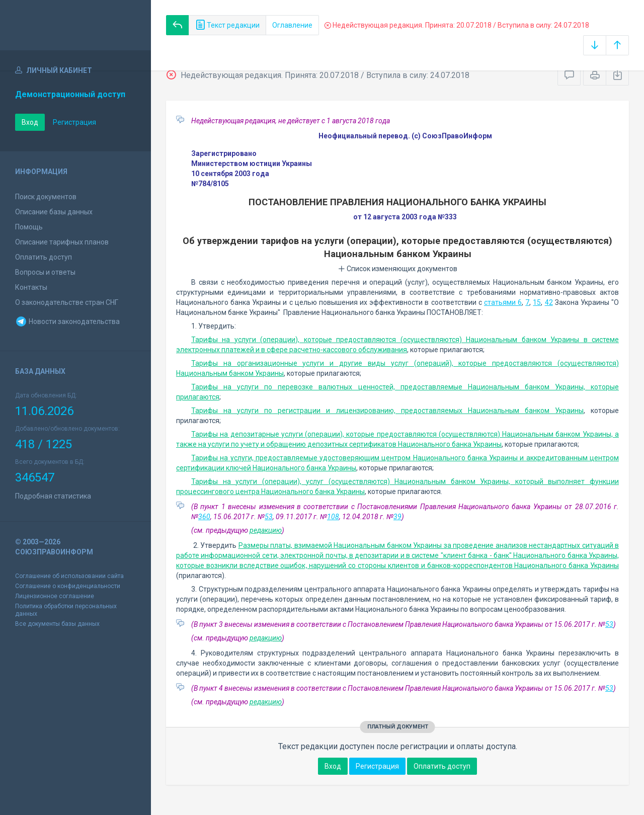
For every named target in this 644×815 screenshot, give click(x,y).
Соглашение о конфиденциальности (68, 586)
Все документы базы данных (57, 624)
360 (204, 517)
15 (537, 302)
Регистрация (74, 122)
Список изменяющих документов (398, 269)
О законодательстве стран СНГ (67, 302)
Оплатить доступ (44, 257)
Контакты (31, 287)
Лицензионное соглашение (55, 596)
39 (397, 517)
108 (333, 517)
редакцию (266, 530)
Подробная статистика (53, 496)
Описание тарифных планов (62, 242)
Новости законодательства (67, 321)
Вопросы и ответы (45, 272)
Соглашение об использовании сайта (69, 576)
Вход (30, 122)
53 (269, 517)
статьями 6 (503, 302)
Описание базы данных (54, 212)
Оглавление (292, 25)
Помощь (29, 227)
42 (549, 302)
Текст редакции (227, 25)
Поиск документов (46, 197)
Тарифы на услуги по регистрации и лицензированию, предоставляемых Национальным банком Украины (387, 411)
